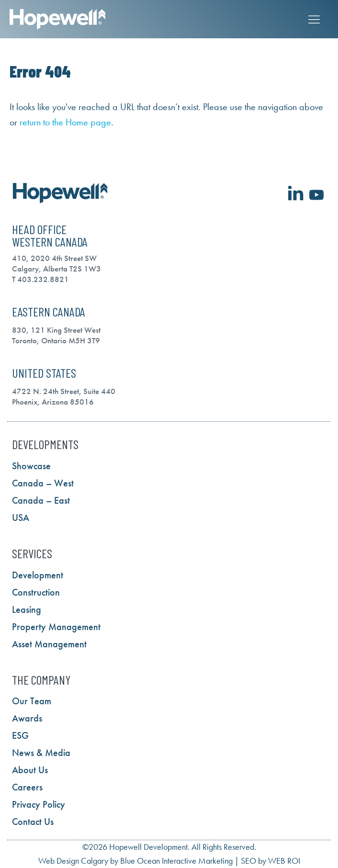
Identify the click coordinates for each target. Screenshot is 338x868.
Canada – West (43, 483)
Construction (36, 592)
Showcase (31, 466)
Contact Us (33, 822)
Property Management (56, 627)
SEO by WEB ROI (270, 861)
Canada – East (41, 500)
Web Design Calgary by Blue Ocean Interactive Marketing (135, 861)
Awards (27, 718)
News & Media (41, 753)
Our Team (32, 701)
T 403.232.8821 (40, 279)
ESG (20, 735)
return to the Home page (65, 122)
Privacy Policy (39, 804)
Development (38, 575)
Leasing (27, 609)
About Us (30, 770)
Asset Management (49, 644)
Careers (27, 787)
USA (21, 518)
